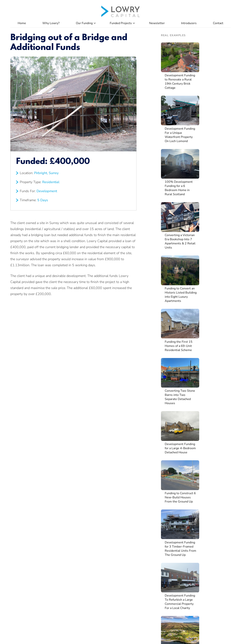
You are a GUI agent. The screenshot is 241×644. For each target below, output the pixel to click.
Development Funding (26, 540)
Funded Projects (121, 23)
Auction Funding (21, 548)
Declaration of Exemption (118, 557)
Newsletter (157, 23)
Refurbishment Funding (26, 531)
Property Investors (68, 531)
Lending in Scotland (69, 540)
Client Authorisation (115, 540)
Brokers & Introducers (70, 557)
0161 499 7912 (138, 610)
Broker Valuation (112, 566)
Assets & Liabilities (114, 548)
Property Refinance (23, 557)
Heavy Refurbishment (70, 548)
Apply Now (154, 522)
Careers (151, 531)
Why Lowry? (51, 23)
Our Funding (84, 23)
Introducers (189, 23)
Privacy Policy (223, 634)
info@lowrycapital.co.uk (142, 615)
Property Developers (70, 522)
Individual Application (115, 531)
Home (22, 23)
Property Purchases (24, 522)
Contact (218, 23)
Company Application (115, 522)
